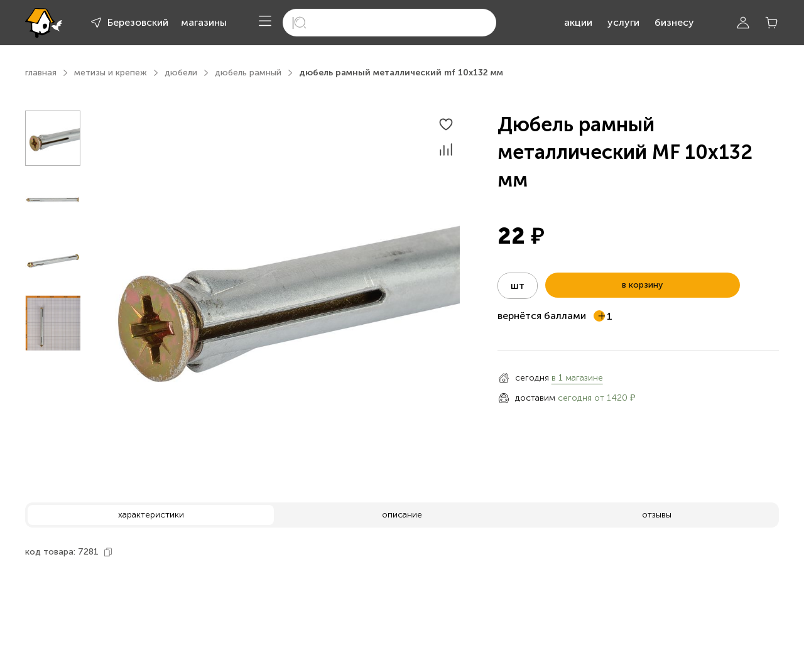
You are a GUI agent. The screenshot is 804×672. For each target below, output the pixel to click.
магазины (204, 22)
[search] (389, 23)
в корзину (642, 285)
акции (578, 22)
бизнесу (674, 22)
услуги (623, 22)
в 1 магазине (577, 378)
